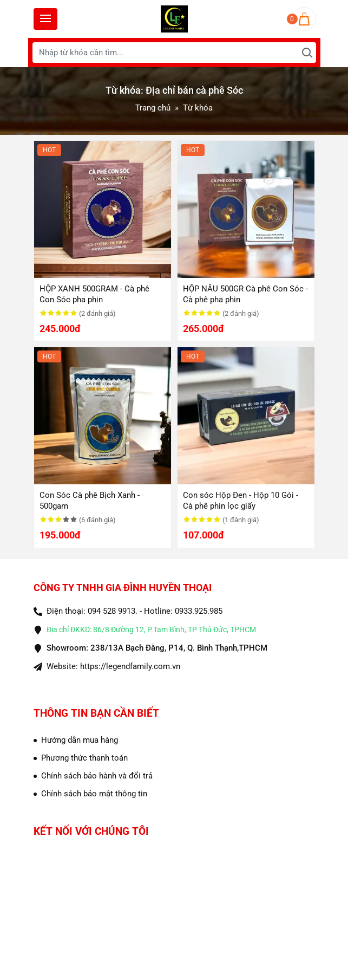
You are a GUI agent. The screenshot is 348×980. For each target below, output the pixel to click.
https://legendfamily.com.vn (130, 666)
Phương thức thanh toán (84, 758)
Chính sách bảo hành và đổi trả (97, 776)
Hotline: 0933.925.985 (183, 611)
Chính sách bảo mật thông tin (94, 794)
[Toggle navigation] (45, 19)
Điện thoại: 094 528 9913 (91, 611)
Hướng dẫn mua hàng (80, 740)
